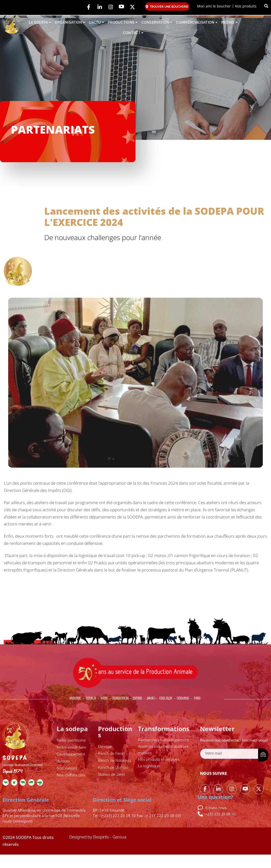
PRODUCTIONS (123, 23)
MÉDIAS (229, 23)
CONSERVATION (157, 23)
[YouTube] (122, 7)
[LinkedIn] (100, 7)
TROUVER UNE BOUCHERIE (167, 7)
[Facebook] (89, 7)
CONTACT (133, 33)
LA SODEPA (40, 23)
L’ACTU (97, 23)
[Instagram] (111, 7)
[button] (266, 6)
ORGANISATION (70, 23)
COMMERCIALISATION (197, 23)
